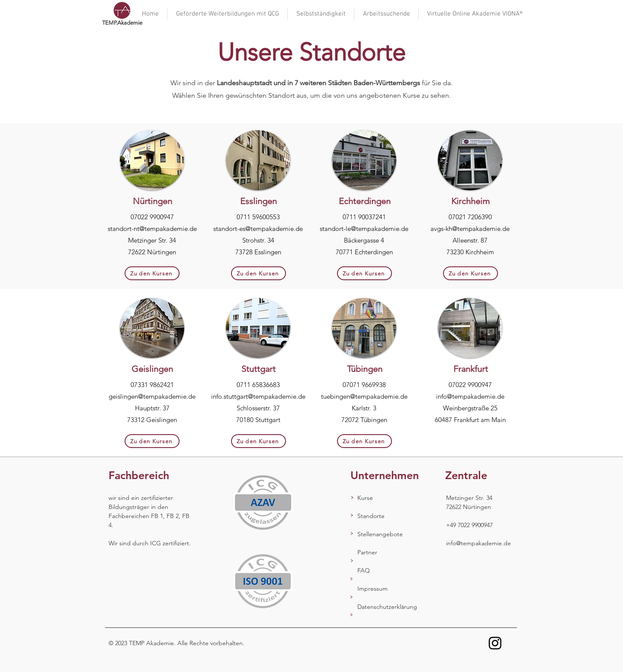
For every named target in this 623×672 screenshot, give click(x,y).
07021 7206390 (470, 217)
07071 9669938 (364, 385)
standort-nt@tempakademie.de (152, 229)
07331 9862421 (152, 385)
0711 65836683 (258, 385)
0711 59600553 (258, 217)
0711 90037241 (364, 217)
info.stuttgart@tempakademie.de (258, 396)
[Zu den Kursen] (152, 273)
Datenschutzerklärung (387, 607)
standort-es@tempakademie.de (258, 229)
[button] (321, 14)
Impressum (373, 589)
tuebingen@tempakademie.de (364, 396)
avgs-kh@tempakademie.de (470, 229)
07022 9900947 (152, 217)
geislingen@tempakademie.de (152, 396)
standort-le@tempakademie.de (364, 229)
